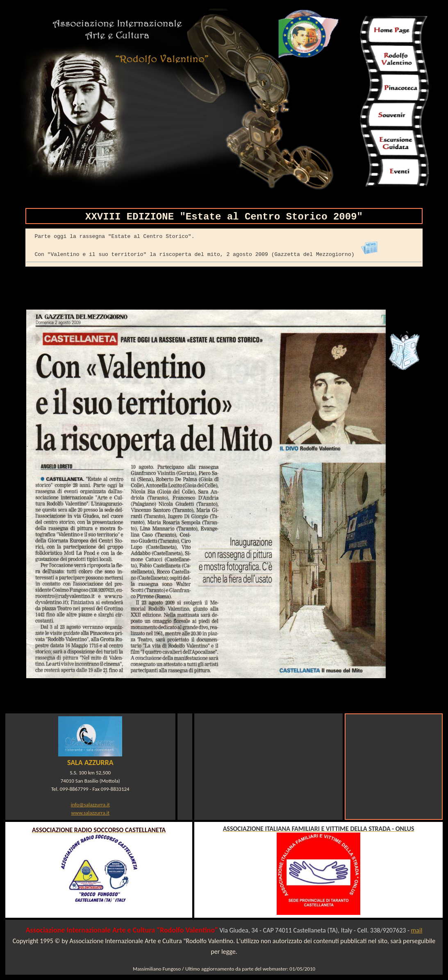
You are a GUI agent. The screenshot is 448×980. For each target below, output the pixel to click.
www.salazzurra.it (90, 813)
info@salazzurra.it (90, 805)
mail (417, 930)
